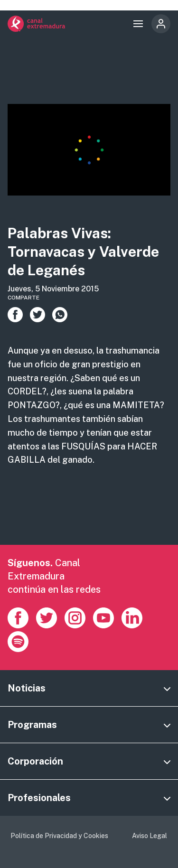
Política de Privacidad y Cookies (59, 836)
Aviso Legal (150, 836)
